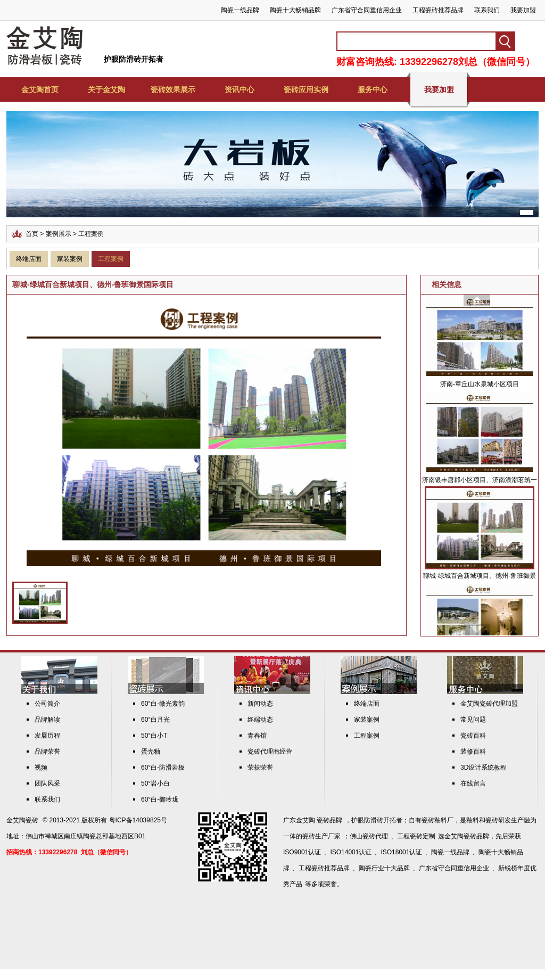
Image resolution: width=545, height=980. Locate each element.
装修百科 (473, 752)
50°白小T (154, 736)
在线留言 (473, 783)
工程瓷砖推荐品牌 (438, 10)
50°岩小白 (155, 783)
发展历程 (47, 736)
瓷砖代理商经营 (270, 752)
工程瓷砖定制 (416, 836)
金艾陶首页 (40, 89)
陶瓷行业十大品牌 (384, 868)
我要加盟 (523, 10)
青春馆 (257, 736)
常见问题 (473, 720)
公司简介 (47, 704)
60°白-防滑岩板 (163, 767)
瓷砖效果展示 (173, 89)
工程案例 (111, 259)
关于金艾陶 (106, 89)
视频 (41, 767)
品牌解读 (47, 720)
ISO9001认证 (302, 852)
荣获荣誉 (260, 767)
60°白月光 (155, 720)
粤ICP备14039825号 (138, 820)
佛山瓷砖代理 (369, 836)
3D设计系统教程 (484, 767)
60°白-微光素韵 (163, 704)
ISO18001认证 (401, 852)
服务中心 (373, 89)
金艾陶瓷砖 (22, 820)
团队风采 (47, 783)
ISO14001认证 (351, 852)
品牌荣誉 (47, 752)
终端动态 (260, 720)
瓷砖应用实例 (306, 89)
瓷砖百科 (473, 736)
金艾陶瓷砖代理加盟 (489, 704)
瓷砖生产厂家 (321, 836)
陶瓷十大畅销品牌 (295, 10)
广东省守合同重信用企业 (367, 10)
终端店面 (29, 259)
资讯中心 (240, 89)
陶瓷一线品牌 (240, 10)
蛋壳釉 (151, 752)
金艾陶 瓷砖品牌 (319, 820)
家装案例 (70, 259)
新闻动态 (260, 704)
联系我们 (487, 10)
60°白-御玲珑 (160, 799)
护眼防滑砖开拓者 (134, 59)
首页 (32, 234)
